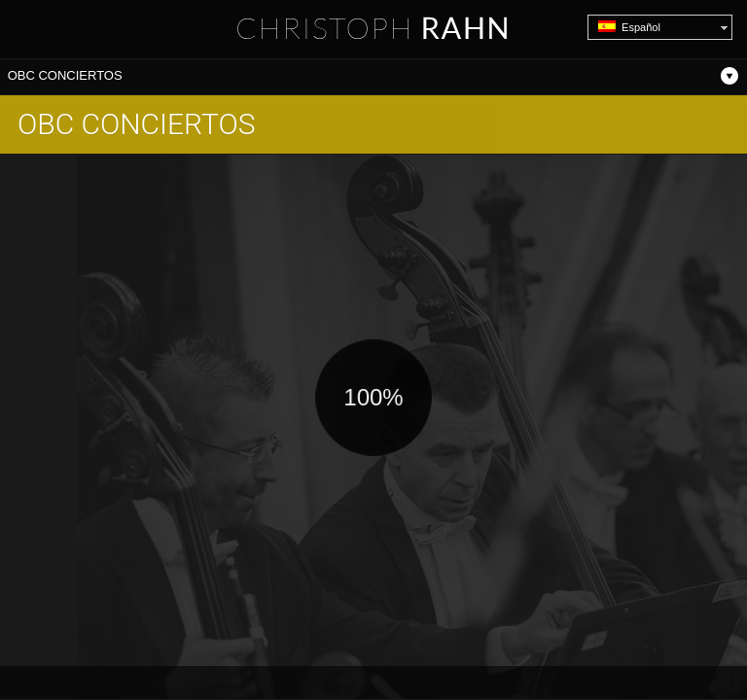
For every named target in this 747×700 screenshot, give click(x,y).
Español (629, 27)
